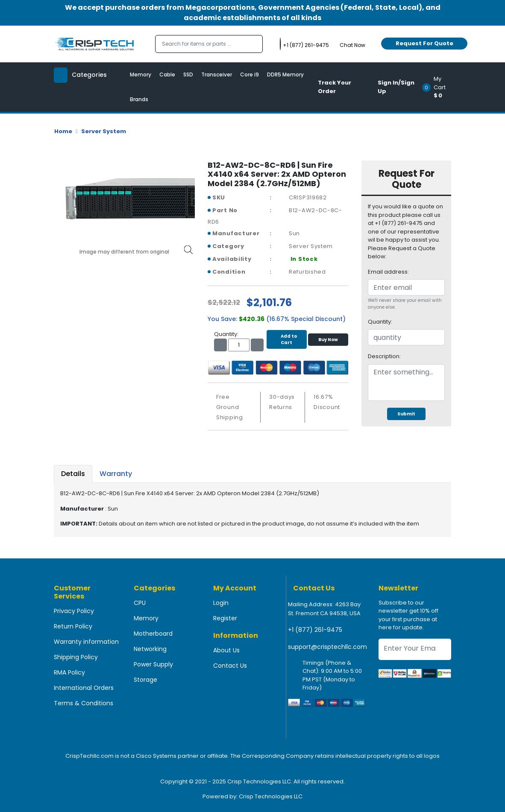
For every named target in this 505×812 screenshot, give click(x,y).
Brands (139, 99)
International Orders (84, 688)
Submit (406, 414)
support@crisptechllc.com (327, 647)
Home (63, 131)
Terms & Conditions (84, 703)
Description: (384, 356)
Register (225, 618)
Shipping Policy (76, 657)
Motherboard (153, 634)
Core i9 (250, 74)
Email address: (388, 272)
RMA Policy (69, 672)
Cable (167, 74)
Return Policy (73, 626)
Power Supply (153, 664)
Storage (145, 680)
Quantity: (380, 322)
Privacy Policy (74, 611)
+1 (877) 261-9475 (315, 630)
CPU (140, 603)
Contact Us (230, 666)
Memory (141, 74)
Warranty (116, 474)
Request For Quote (424, 43)
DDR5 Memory (285, 74)
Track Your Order (335, 87)
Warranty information (86, 642)
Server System (104, 131)
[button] (439, 87)
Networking (150, 649)
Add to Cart (287, 339)
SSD (188, 74)
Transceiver (217, 74)
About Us (226, 650)
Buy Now (328, 340)
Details (73, 474)
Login (221, 603)
